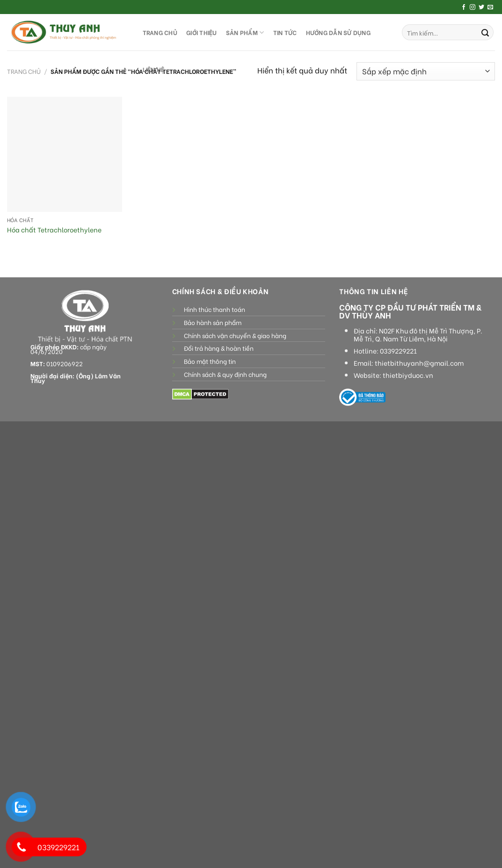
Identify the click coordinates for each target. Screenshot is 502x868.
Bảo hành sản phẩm (213, 322)
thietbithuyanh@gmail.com (419, 363)
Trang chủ (24, 71)
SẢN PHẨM (245, 33)
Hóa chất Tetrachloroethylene (54, 230)
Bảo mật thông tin (210, 361)
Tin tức (285, 32)
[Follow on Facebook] (464, 7)
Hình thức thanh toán (215, 309)
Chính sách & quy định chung (225, 374)
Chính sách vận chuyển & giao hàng (235, 335)
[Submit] (485, 32)
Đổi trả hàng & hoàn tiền (219, 348)
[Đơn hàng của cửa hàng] (426, 71)
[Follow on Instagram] (473, 7)
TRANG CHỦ (160, 32)
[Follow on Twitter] (481, 7)
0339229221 (398, 351)
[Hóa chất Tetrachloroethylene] (65, 154)
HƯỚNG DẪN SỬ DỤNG (338, 32)
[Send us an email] (490, 7)
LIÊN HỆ (154, 69)
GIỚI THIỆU (202, 32)
